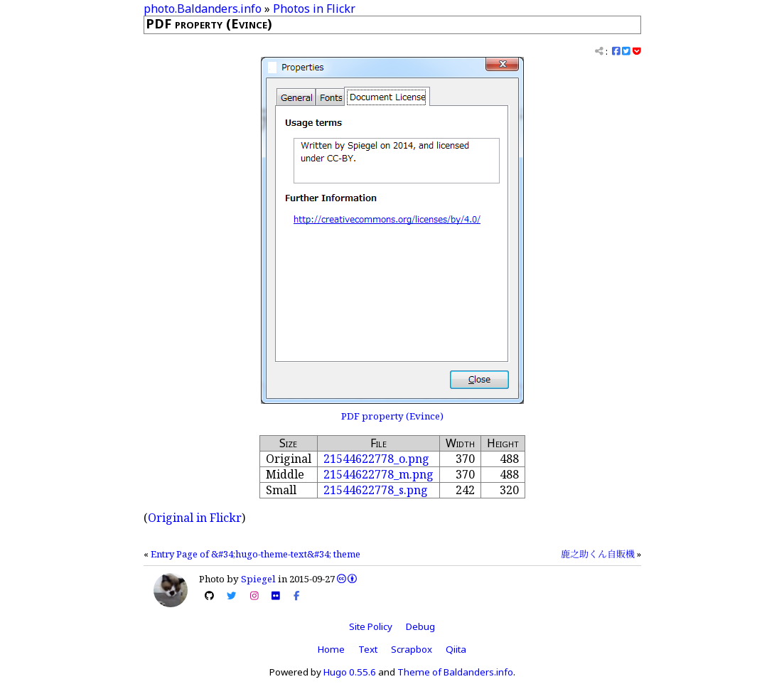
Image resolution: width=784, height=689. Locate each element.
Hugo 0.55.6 (350, 672)
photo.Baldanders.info (203, 9)
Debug (420, 626)
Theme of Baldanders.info (455, 672)
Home (331, 649)
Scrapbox (412, 649)
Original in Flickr (195, 518)
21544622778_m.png (378, 474)
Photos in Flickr (314, 9)
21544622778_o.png (376, 459)
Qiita (456, 649)
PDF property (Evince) (392, 416)
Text (368, 649)
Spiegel (258, 579)
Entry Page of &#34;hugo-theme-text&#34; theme (256, 554)
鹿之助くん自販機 (598, 554)
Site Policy (371, 626)
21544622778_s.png (376, 490)
